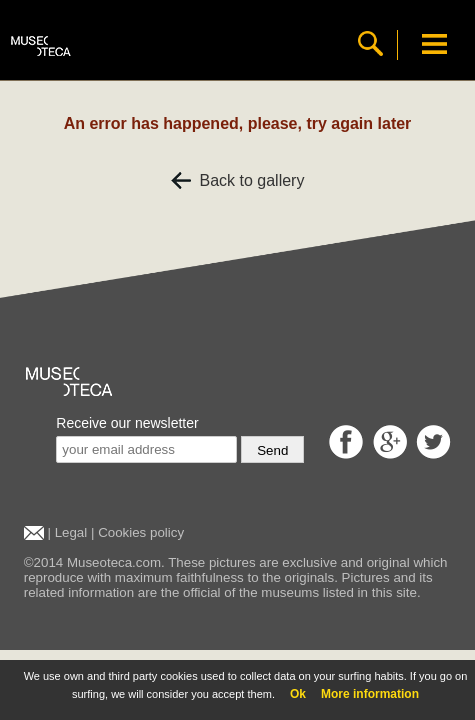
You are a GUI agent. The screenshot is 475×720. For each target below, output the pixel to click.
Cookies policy (141, 532)
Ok (298, 694)
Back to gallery (238, 180)
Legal (71, 532)
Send (272, 450)
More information (370, 694)
